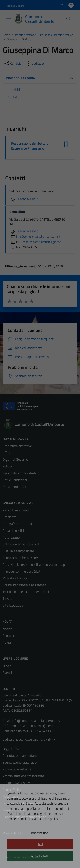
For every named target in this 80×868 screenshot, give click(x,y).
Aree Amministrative (17, 446)
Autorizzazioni (12, 537)
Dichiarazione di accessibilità (22, 803)
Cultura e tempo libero (18, 551)
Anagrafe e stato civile (18, 524)
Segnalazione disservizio (20, 762)
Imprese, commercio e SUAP (22, 571)
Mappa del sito (13, 833)
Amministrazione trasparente (23, 776)
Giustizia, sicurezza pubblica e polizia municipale (36, 564)
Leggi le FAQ (11, 749)
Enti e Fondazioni (15, 480)
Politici (7, 466)
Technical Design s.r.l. (32, 857)
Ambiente (9, 517)
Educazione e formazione (20, 558)
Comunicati (10, 636)
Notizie (7, 629)
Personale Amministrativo (21, 473)
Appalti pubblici (13, 530)
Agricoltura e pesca (16, 510)
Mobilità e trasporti (16, 578)
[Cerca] (68, 19)
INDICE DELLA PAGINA (40, 78)
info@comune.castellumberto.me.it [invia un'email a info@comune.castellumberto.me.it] (35, 237)
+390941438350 (24, 231)
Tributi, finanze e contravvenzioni (26, 592)
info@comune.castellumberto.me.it (37, 721)
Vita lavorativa (13, 605)
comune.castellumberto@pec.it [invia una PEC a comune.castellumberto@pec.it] (42, 242)
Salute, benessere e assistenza (24, 585)
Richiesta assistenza (17, 769)
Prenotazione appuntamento (23, 755)
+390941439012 (24, 199)
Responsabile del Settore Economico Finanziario (30, 146)
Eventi (7, 673)
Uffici (6, 453)
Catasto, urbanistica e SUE (21, 544)
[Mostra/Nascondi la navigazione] (9, 19)
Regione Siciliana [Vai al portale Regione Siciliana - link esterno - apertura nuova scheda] (15, 6)
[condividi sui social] (13, 64)
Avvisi (7, 642)
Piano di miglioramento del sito (24, 817)
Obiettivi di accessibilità (19, 810)
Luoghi (7, 666)
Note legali (10, 796)
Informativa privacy (16, 783)
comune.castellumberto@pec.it (32, 726)
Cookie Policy (12, 790)
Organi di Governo (15, 459)
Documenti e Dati (15, 487)
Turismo (8, 599)
